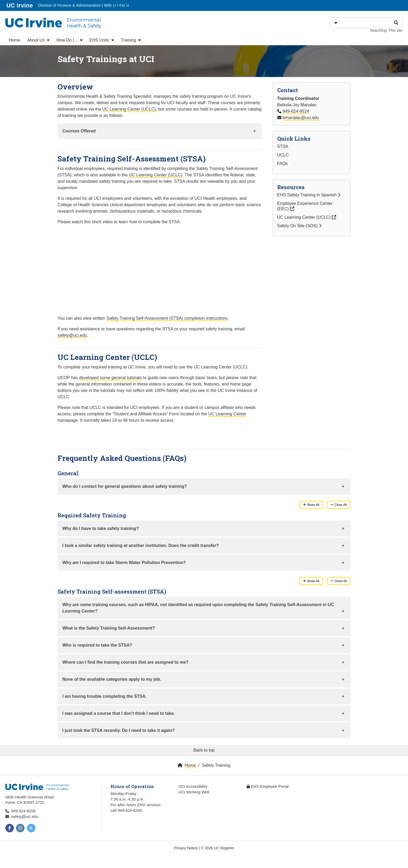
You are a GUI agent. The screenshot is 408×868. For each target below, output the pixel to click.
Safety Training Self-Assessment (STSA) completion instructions (167, 318)
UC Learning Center (227, 414)
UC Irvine (20, 5)
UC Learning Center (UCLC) (129, 109)
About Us (38, 40)
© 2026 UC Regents (218, 848)
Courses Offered (79, 131)
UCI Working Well (194, 792)
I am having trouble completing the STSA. (104, 696)
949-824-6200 (23, 811)
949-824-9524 (296, 111)
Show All (311, 505)
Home (15, 40)
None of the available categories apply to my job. (112, 679)
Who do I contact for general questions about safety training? (125, 486)
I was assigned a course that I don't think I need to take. (119, 713)
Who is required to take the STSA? (97, 645)
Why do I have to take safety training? (101, 528)
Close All (339, 505)
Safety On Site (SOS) (299, 226)
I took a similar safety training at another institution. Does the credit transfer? (141, 545)
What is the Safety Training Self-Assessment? (109, 628)
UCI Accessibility (193, 786)
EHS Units (102, 40)
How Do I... (70, 40)
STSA (283, 146)
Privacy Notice (186, 848)
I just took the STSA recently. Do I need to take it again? (119, 730)
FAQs (283, 163)
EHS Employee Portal (268, 786)
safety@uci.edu (72, 335)
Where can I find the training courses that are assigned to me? (125, 662)
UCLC (283, 155)
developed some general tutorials (111, 378)
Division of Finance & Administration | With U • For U (83, 5)
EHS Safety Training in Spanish (309, 195)
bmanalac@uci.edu (301, 118)
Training (131, 40)
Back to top (204, 750)
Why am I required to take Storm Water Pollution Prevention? (124, 563)
